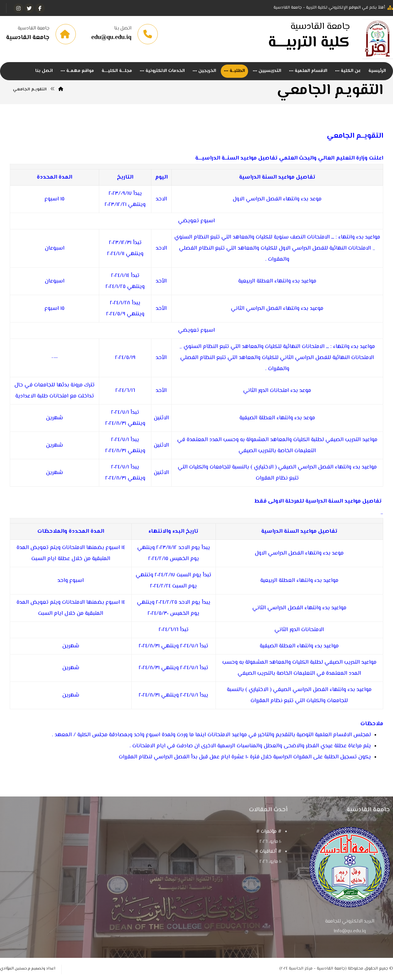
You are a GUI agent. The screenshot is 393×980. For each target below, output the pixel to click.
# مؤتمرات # (269, 832)
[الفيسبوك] (40, 8)
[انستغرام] (18, 8)
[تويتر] (29, 8)
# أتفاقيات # (268, 852)
